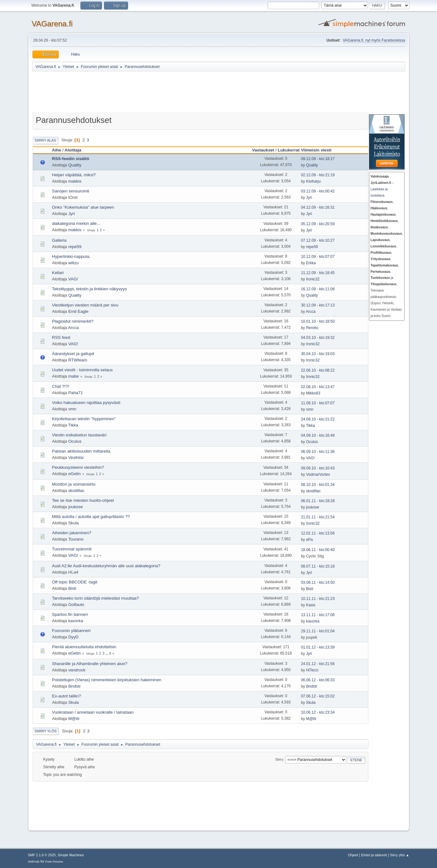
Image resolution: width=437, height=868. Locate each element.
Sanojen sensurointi (71, 191)
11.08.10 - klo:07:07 (318, 403)
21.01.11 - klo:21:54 (318, 517)
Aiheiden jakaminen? (72, 533)
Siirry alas (45, 140)
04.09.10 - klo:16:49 (318, 435)
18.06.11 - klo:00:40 (318, 550)
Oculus (75, 441)
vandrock (77, 670)
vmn (72, 409)
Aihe (57, 150)
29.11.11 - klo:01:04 (318, 631)
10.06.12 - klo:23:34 (318, 712)
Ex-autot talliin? (67, 696)
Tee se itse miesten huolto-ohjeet (83, 500)
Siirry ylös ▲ (399, 855)
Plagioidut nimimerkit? (73, 321)
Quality (75, 165)
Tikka (73, 425)
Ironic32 (313, 279)
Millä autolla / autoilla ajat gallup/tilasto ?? (91, 517)
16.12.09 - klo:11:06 (318, 289)
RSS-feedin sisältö (71, 159)
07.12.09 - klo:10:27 (318, 240)
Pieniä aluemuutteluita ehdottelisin (84, 647)
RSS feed (61, 337)
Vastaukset (263, 150)
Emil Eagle (79, 311)
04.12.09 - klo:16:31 (318, 207)
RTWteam (78, 360)
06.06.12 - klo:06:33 (318, 680)
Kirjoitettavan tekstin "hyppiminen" (84, 419)
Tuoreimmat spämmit (72, 549)
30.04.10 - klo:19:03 (318, 354)
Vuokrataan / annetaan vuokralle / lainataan (93, 712)
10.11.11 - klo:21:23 (318, 599)
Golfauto (76, 605)
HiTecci (312, 670)
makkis (75, 181)
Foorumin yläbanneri (72, 631)
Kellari (58, 273)
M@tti (74, 719)
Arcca (311, 312)
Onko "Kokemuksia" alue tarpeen (83, 207)
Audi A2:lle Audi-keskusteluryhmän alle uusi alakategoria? (106, 566)
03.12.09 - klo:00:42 (318, 191)
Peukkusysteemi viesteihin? (78, 467)
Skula (74, 523)
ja (382, 278)
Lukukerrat (289, 150)
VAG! (73, 279)
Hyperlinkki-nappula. (71, 256)
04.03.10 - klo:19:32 (318, 338)
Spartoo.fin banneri (70, 614)
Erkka (311, 263)
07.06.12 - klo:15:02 (318, 696)
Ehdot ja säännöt (374, 855)
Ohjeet (353, 855)
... (107, 653)
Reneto (312, 328)
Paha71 (76, 393)
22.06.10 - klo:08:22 (318, 370)
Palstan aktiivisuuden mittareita (81, 451)
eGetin (75, 474)
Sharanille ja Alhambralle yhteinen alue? (90, 664)
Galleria (59, 240)
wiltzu (74, 263)
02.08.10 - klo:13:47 (318, 387)
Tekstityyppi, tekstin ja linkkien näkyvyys (90, 289)
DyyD (74, 637)
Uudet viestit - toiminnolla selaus (82, 370)
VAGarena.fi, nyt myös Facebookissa (374, 40)
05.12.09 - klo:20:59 (318, 224)
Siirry (279, 760)
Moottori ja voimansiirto (74, 484)
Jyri (309, 198)
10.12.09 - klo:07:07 (318, 257)
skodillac (76, 491)
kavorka (76, 621)
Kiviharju (313, 181)
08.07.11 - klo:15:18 (318, 566)
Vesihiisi (76, 458)
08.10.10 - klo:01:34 (318, 485)
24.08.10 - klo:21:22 (318, 419)
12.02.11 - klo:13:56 (318, 533)
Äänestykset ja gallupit (73, 354)
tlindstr (75, 686)
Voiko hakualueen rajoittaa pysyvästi (86, 403)
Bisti (72, 588)
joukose (76, 507)
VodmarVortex (318, 474)
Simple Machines (71, 855)
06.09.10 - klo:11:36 (318, 452)
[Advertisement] (188, 93)
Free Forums (54, 861)
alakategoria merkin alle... (76, 223)
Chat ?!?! (61, 386)
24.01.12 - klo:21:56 (318, 664)
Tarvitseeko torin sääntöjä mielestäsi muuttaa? (96, 598)
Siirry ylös (46, 731)
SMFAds (34, 861)
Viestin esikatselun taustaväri (79, 435)
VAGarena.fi (52, 24)
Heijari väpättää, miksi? (74, 175)
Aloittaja (73, 150)
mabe (74, 376)
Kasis (311, 605)
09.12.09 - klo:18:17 (318, 159)
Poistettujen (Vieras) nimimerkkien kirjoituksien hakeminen (107, 680)
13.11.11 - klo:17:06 (318, 615)
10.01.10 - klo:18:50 (318, 321)
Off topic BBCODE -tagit (75, 582)
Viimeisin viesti (319, 150)
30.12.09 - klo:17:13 (318, 305)
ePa (309, 540)
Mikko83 (313, 393)
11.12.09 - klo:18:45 (318, 273)
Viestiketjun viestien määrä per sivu (85, 305)
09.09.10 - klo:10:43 (318, 468)
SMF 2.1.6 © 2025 (42, 855)
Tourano (76, 539)
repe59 (75, 247)
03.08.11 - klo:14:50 (318, 582)
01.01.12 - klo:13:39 (318, 647)
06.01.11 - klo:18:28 (318, 501)
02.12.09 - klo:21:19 (318, 175)
